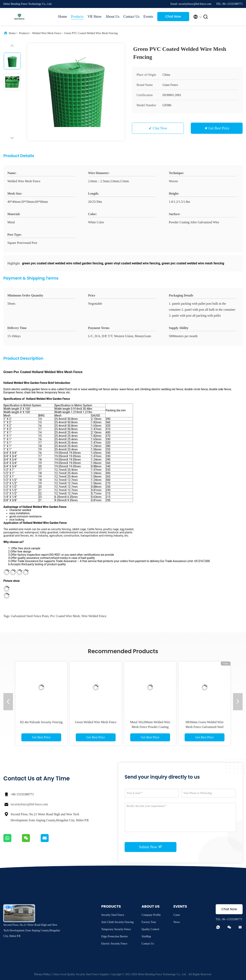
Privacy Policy (42, 974)
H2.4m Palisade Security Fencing (41, 722)
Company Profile (151, 915)
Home (63, 17)
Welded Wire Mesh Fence (47, 33)
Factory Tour (149, 922)
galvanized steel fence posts (30, 616)
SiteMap (146, 936)
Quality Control (150, 929)
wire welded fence (94, 616)
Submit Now (151, 847)
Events (148, 17)
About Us (113, 17)
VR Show (95, 17)
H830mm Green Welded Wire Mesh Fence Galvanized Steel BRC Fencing (205, 727)
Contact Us (131, 17)
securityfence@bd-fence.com (29, 804)
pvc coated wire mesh (65, 616)
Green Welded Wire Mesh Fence (96, 722)
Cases (177, 915)
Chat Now (173, 16)
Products (77, 17)
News (177, 922)
